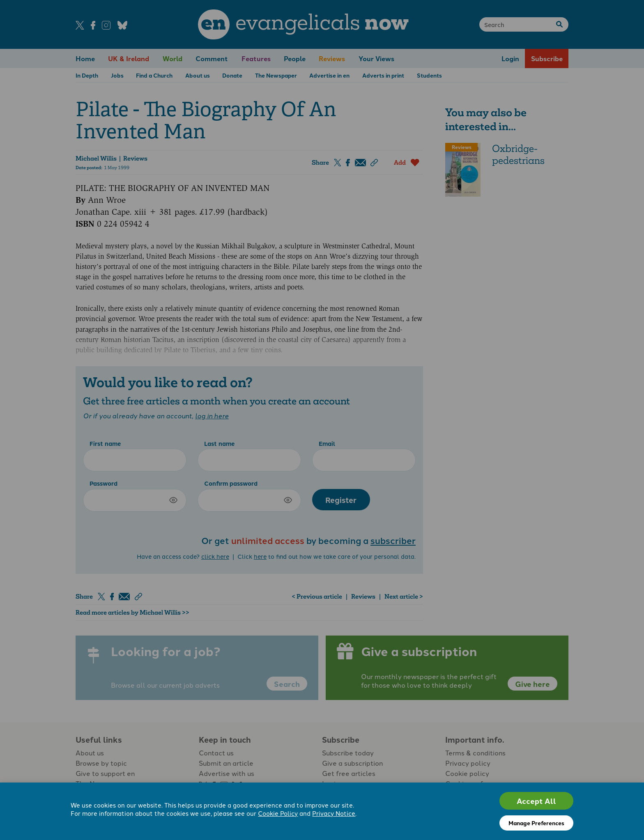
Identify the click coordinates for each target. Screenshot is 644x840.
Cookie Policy (278, 813)
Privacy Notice (334, 813)
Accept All (536, 801)
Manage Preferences (536, 823)
